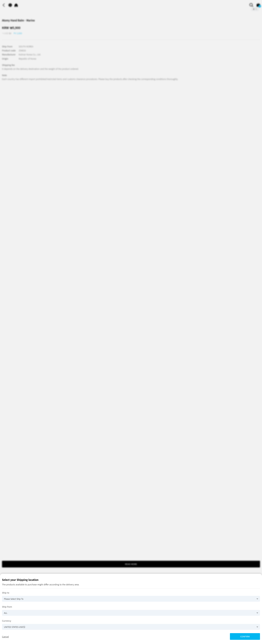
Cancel (5, 637)
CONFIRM (245, 636)
